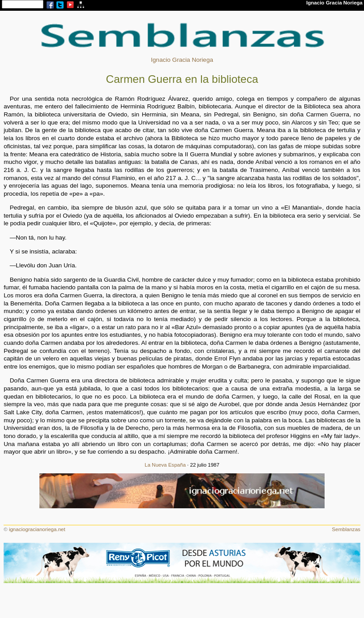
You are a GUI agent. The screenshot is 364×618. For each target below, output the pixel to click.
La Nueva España (165, 465)
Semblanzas (346, 529)
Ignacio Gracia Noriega (182, 60)
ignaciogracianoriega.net (37, 529)
